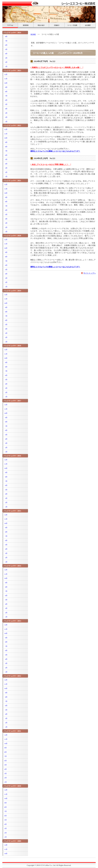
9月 (6, 87)
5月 (6, 49)
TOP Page (10, 25)
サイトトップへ (90, 273)
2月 (6, 62)
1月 (6, 66)
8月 (6, 36)
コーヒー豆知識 (72, 25)
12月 (6, 74)
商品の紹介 (41, 25)
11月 (6, 79)
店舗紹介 (57, 25)
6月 (6, 45)
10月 (6, 83)
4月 (6, 54)
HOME (33, 34)
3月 (6, 58)
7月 (6, 41)
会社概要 (88, 25)
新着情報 (26, 25)
